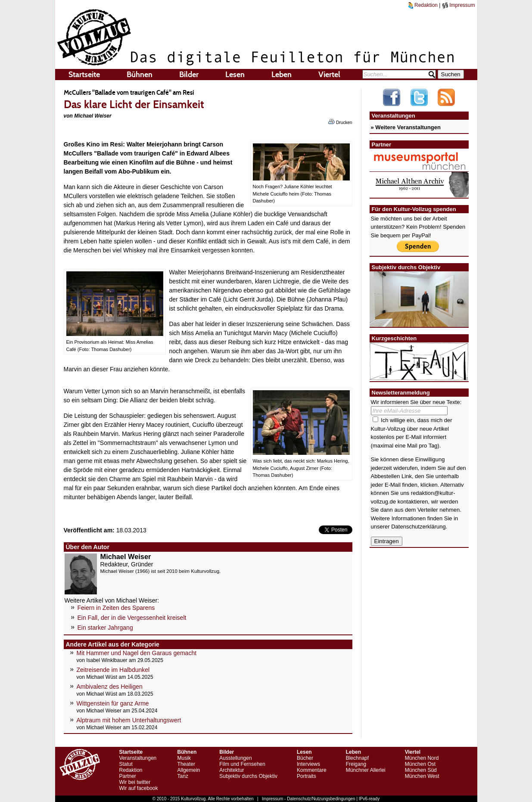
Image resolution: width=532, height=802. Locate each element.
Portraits (306, 776)
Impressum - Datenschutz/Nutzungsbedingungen (309, 799)
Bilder (189, 75)
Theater (186, 764)
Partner (128, 776)
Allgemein (189, 770)
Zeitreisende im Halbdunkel (113, 670)
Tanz (183, 776)
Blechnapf (357, 758)
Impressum (459, 5)
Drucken (340, 122)
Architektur (232, 770)
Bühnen (140, 75)
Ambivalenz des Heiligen (110, 687)
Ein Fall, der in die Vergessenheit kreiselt (132, 618)
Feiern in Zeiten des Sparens (116, 608)
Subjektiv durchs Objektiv (248, 776)
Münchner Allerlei (366, 770)
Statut (126, 764)
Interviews (308, 764)
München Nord (422, 758)
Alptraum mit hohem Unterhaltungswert (129, 720)
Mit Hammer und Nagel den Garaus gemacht (137, 653)
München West (422, 776)
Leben (282, 75)
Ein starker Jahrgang (105, 628)
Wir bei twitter (135, 782)
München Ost (420, 764)
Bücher (305, 758)
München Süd (421, 770)
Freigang (356, 764)
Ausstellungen (235, 758)
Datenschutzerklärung (418, 527)
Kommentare (312, 770)
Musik (184, 758)
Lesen (235, 75)
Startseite (84, 75)
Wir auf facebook (139, 788)
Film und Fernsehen (242, 764)
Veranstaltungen (138, 758)
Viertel (329, 75)
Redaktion (423, 5)
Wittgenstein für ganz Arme (113, 703)
